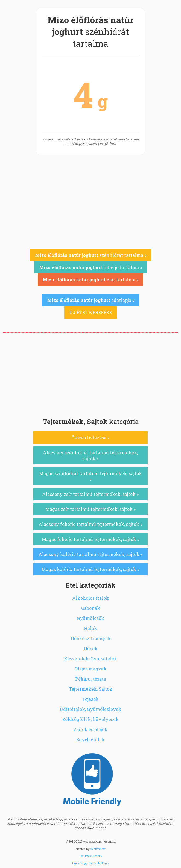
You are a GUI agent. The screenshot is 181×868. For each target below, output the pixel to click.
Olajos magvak (91, 669)
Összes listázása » (90, 438)
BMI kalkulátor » (90, 856)
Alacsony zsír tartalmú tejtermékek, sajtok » (90, 494)
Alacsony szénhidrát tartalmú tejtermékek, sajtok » (90, 455)
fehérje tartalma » (90, 267)
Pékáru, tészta (91, 679)
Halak (90, 628)
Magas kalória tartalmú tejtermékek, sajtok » (90, 569)
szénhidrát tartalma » (91, 255)
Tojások (90, 699)
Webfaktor (98, 849)
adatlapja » (91, 300)
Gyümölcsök (90, 618)
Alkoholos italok (90, 598)
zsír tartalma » (90, 280)
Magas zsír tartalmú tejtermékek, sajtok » (90, 509)
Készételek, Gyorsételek (90, 659)
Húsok (91, 648)
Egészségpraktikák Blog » (91, 863)
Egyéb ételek (90, 739)
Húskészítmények (91, 638)
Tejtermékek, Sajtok (91, 689)
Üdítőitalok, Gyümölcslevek (90, 709)
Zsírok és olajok (90, 729)
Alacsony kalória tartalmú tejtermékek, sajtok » (90, 554)
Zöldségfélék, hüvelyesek (90, 719)
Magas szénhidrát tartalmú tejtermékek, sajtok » (90, 476)
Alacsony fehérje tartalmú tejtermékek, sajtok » (90, 524)
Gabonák (91, 608)
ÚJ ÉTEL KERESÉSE (90, 312)
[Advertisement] (90, 373)
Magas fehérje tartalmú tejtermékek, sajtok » (90, 539)
